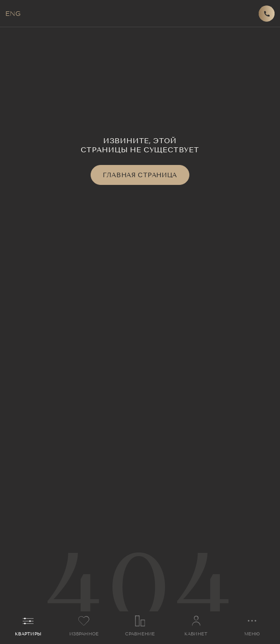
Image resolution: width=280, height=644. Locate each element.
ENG (13, 14)
